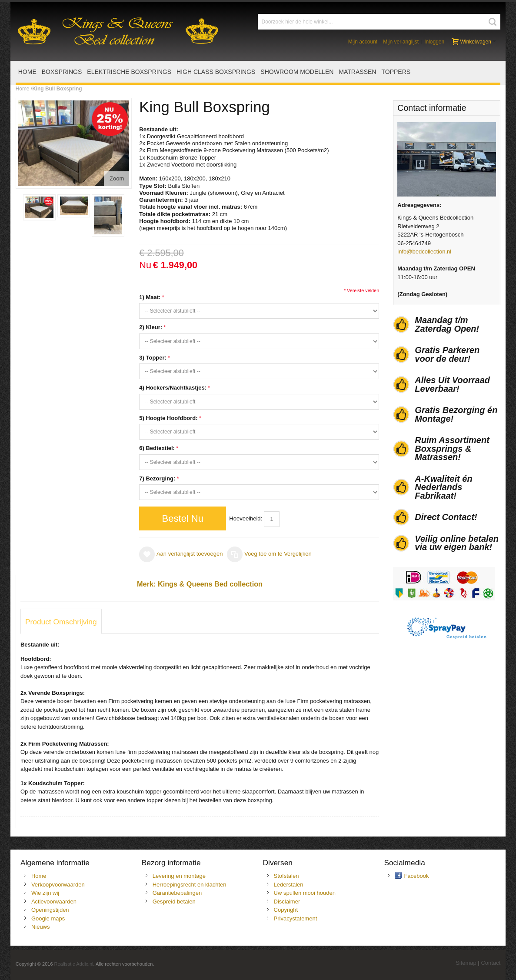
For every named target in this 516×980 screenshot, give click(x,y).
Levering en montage (179, 876)
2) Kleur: (151, 327)
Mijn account (363, 42)
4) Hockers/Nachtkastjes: (173, 388)
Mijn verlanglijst (401, 42)
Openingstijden (50, 910)
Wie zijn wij (45, 893)
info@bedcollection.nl (424, 252)
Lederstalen (289, 885)
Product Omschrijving (61, 622)
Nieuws (41, 927)
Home (23, 89)
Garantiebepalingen (177, 893)
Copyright (286, 910)
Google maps (48, 918)
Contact (491, 963)
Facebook (416, 876)
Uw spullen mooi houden (305, 893)
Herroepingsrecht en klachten (190, 885)
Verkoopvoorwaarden (58, 885)
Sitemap (466, 963)
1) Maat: (150, 297)
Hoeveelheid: (246, 518)
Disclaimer (287, 902)
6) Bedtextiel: (157, 448)
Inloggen (434, 42)
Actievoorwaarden (54, 902)
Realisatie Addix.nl (74, 964)
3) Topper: (153, 358)
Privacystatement (296, 918)
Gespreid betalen (174, 902)
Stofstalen (286, 876)
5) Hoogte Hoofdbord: (168, 418)
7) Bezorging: (157, 478)
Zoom (117, 178)
